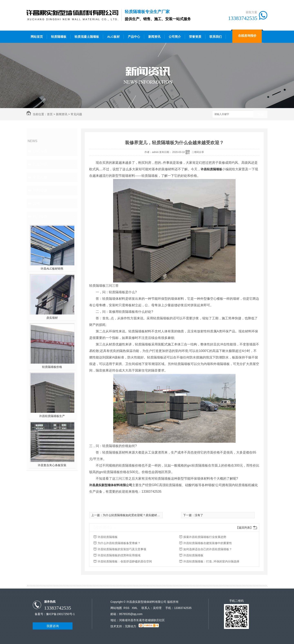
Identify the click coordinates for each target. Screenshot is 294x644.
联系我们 (216, 37)
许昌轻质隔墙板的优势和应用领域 (119, 555)
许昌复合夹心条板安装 (52, 465)
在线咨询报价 (247, 36)
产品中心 (134, 37)
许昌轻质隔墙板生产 (52, 416)
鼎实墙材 (52, 318)
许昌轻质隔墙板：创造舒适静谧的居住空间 (125, 561)
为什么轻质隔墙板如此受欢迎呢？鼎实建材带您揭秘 (136, 515)
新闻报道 (40, 190)
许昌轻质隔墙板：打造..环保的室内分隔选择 (211, 561)
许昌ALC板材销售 (52, 269)
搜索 (260, 115)
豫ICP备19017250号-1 (60, 614)
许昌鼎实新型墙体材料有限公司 (111, 485)
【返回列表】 (244, 528)
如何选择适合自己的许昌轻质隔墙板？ (208, 549)
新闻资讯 (154, 37)
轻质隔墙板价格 (52, 367)
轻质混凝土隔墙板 (87, 37)
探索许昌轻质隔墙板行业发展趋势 (205, 537)
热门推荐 (40, 216)
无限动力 (130, 626)
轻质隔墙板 (59, 37)
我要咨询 (53, 626)
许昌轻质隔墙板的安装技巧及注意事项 (122, 549)
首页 (50, 114)
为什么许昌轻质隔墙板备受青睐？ (119, 543)
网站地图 (116, 608)
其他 (36, 203)
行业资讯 (40, 164)
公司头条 (40, 151)
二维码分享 (198, 152)
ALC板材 (113, 37)
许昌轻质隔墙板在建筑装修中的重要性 (208, 543)
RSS (127, 608)
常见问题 (76, 114)
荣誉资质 (195, 37)
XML (135, 608)
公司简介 (175, 37)
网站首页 (37, 37)
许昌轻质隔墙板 (211, 169)
